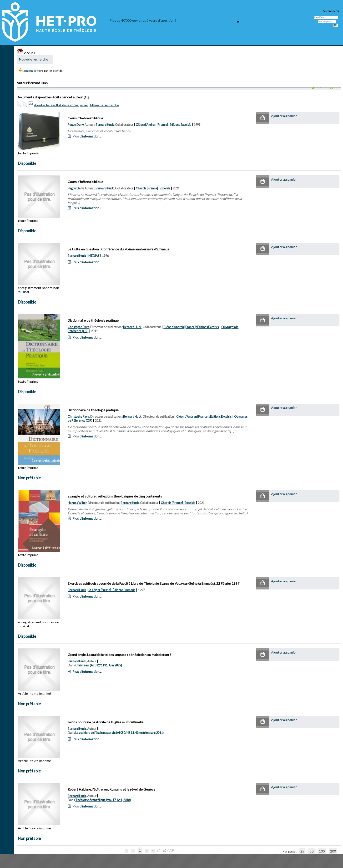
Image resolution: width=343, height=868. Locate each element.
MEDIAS (94, 256)
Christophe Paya (78, 327)
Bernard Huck (105, 125)
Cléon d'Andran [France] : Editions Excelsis (163, 125)
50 (312, 851)
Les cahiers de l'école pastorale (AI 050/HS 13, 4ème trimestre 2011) (119, 733)
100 (322, 851)
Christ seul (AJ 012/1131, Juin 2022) (99, 665)
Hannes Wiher (77, 503)
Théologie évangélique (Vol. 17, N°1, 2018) (103, 800)
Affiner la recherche (104, 105)
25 (302, 851)
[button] (262, 118)
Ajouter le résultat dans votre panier (61, 105)
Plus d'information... (87, 136)
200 (333, 851)
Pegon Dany (76, 125)
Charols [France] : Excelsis (153, 188)
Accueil (26, 53)
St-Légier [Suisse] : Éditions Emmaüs (112, 590)
